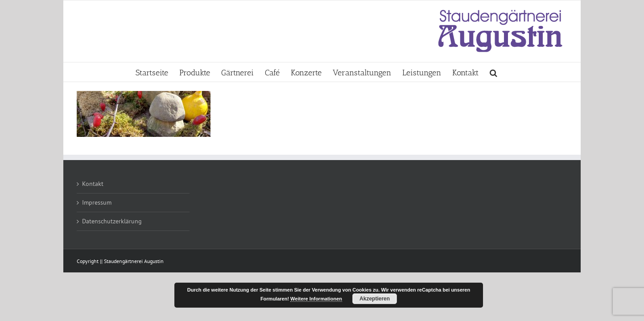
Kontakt (93, 184)
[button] (562, 72)
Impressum (97, 202)
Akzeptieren (375, 299)
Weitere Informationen (316, 299)
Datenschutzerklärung (112, 221)
